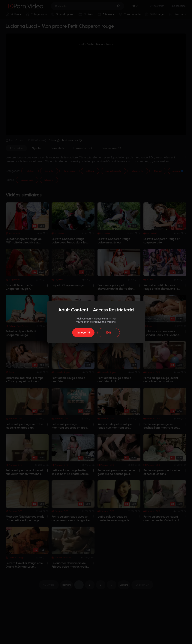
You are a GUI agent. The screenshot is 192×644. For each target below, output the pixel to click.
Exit (109, 333)
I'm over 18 (83, 333)
